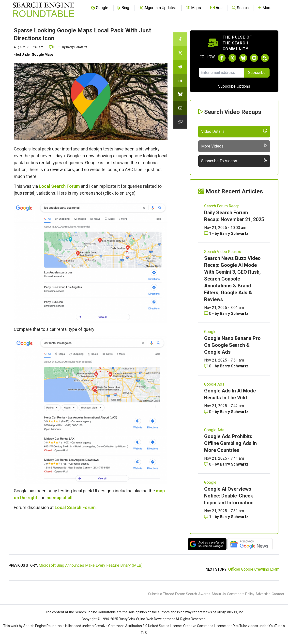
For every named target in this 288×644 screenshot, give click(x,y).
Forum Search (186, 594)
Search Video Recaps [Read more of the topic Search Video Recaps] (223, 252)
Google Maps (43, 54)
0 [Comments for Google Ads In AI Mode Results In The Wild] (208, 412)
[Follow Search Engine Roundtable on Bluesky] (243, 58)
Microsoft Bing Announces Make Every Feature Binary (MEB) (91, 565)
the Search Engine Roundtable (93, 612)
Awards (204, 594)
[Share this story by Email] (180, 108)
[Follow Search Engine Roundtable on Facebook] (222, 58)
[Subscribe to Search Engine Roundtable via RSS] (265, 58)
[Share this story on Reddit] (180, 67)
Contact (278, 594)
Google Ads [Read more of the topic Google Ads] (214, 384)
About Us (219, 594)
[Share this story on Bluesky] (180, 94)
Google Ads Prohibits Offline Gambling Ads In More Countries (230, 443)
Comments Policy (241, 594)
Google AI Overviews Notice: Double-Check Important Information (229, 496)
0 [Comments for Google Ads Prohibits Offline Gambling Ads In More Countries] (208, 464)
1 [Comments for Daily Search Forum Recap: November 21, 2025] (208, 234)
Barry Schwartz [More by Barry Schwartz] (234, 234)
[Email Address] (221, 73)
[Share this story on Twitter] (180, 53)
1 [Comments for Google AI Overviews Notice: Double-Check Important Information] (208, 517)
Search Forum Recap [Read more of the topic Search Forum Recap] (222, 206)
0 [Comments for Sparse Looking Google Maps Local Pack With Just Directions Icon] (52, 47)
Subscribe (257, 73)
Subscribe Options (234, 86)
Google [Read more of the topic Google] (210, 332)
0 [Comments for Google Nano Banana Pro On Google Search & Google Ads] (208, 366)
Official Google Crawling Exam (254, 569)
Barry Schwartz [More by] (77, 47)
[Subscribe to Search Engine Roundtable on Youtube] (254, 58)
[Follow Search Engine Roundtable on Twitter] (232, 58)
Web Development (161, 619)
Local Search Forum (59, 186)
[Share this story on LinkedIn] (180, 80)
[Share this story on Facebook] (180, 39)
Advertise (263, 594)
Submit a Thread (161, 594)
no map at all (60, 498)
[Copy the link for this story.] (180, 122)
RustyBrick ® (129, 619)
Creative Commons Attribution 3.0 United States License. (138, 626)
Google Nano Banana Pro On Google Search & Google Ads (232, 345)
